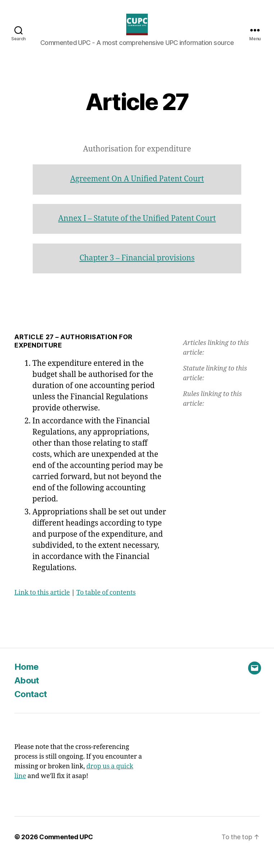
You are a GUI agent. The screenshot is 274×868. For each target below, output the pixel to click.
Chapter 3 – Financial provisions (137, 269)
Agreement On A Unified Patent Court (137, 190)
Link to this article (42, 603)
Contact (31, 705)
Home (26, 678)
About (27, 691)
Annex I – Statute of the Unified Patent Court (137, 229)
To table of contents (106, 603)
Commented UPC (66, 848)
